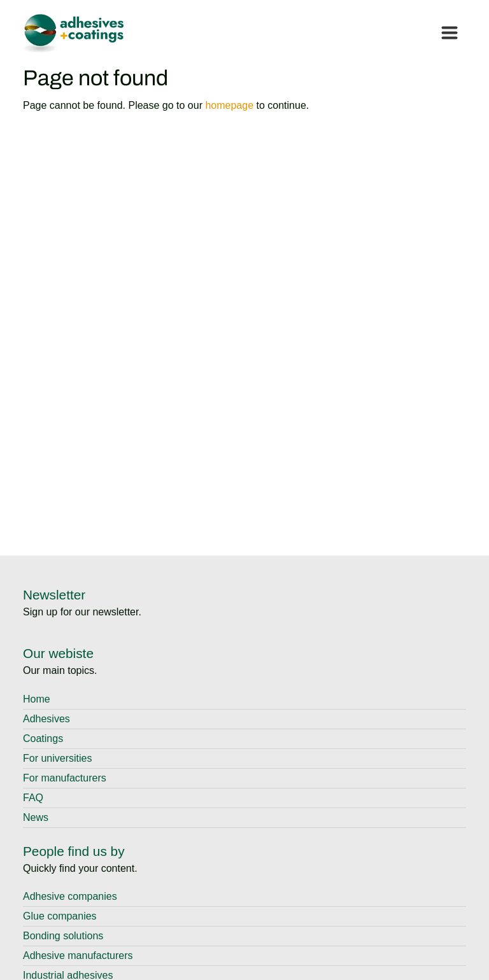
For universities (57, 758)
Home (37, 699)
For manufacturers (65, 778)
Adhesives (46, 719)
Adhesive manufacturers (78, 955)
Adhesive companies (70, 896)
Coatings (43, 738)
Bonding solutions (63, 936)
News (36, 817)
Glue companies (60, 916)
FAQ (33, 798)
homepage (229, 105)
